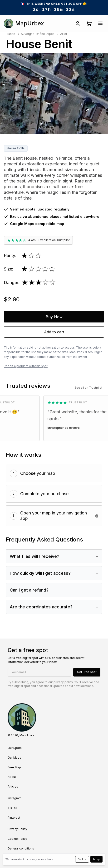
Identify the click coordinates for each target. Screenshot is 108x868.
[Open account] (78, 23)
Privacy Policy (17, 829)
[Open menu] (100, 23)
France (10, 34)
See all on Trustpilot (88, 388)
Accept (96, 859)
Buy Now (54, 317)
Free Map (14, 767)
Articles (13, 786)
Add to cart (54, 332)
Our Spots (15, 748)
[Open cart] (89, 23)
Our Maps (14, 758)
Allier (64, 34)
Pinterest (14, 818)
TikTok (12, 808)
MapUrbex (24, 23)
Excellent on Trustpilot (54, 240)
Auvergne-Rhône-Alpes (38, 34)
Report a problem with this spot (26, 366)
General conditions (21, 848)
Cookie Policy (17, 839)
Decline (82, 859)
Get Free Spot (87, 672)
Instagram (15, 798)
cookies (18, 859)
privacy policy (63, 682)
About (12, 777)
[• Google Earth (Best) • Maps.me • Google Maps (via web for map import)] (97, 516)
